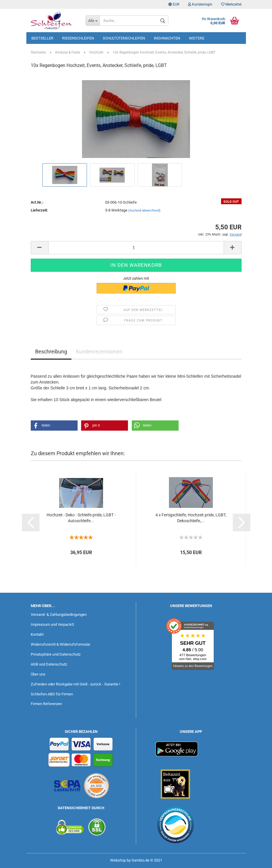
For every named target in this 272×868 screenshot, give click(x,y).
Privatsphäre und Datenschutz (56, 654)
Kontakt (37, 634)
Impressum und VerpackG (52, 624)
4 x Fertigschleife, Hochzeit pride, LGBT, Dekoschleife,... (191, 518)
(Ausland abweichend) (144, 210)
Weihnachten (167, 38)
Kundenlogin (200, 4)
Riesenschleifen (78, 38)
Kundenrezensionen (99, 352)
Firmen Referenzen (46, 704)
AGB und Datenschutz (49, 664)
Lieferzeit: (39, 210)
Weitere (197, 38)
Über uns (38, 674)
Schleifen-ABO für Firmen (52, 694)
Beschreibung (51, 352)
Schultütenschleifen (124, 38)
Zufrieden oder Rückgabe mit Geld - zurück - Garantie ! (75, 684)
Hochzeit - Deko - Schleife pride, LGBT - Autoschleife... (81, 518)
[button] (54, 426)
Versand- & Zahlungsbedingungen (59, 615)
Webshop (118, 860)
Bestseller (42, 38)
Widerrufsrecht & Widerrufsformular (60, 644)
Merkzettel (231, 4)
